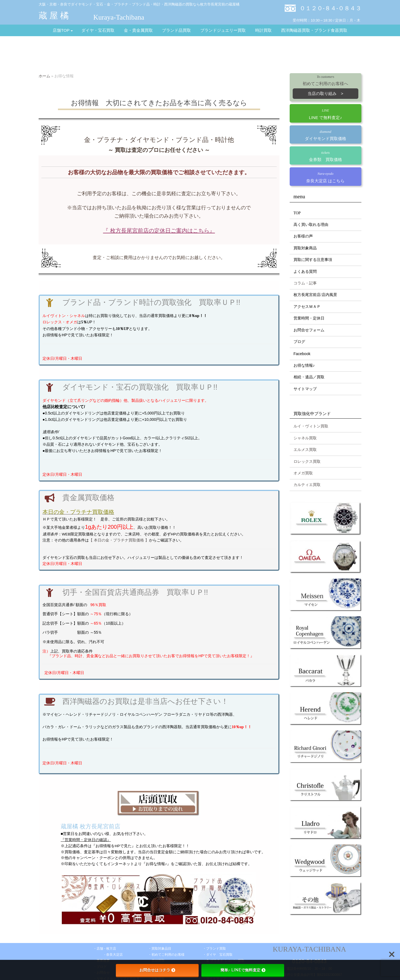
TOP (297, 213)
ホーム (44, 76)
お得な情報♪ (304, 365)
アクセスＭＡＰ (307, 307)
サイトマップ (305, 389)
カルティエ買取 (307, 485)
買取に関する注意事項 (313, 260)
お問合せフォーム (309, 330)
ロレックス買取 (307, 462)
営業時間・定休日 (309, 318)
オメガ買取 (303, 473)
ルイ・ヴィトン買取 (311, 426)
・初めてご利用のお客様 (166, 955)
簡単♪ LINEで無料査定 (243, 970)
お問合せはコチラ (157, 970)
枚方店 (111, 949)
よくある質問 (305, 272)
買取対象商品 (305, 248)
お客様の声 (303, 236)
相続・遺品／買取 (309, 377)
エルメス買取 (305, 450)
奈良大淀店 (114, 955)
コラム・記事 (305, 283)
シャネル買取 (305, 438)
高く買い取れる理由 (311, 225)
